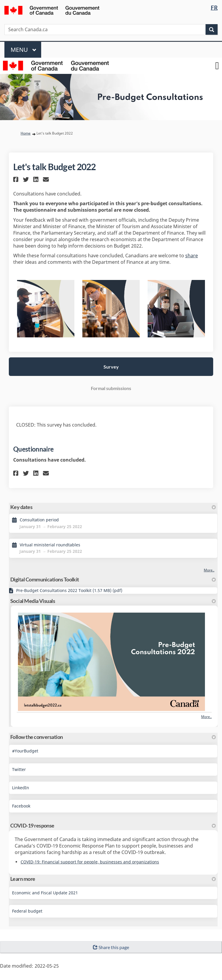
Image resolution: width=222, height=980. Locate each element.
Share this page (111, 947)
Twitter (19, 769)
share (192, 256)
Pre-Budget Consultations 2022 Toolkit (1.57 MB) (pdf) (69, 590)
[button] (17, 179)
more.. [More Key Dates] (209, 570)
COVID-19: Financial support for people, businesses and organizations (90, 862)
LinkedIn (21, 788)
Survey (111, 367)
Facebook (21, 806)
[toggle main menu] (217, 66)
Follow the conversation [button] (113, 737)
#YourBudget (25, 751)
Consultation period (39, 520)
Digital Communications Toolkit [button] (113, 579)
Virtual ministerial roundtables (50, 545)
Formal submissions (111, 388)
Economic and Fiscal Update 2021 (45, 893)
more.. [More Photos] (206, 717)
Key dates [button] (113, 507)
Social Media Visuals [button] (113, 601)
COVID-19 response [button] (113, 825)
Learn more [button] (113, 879)
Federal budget (27, 911)
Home (26, 133)
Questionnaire (33, 449)
